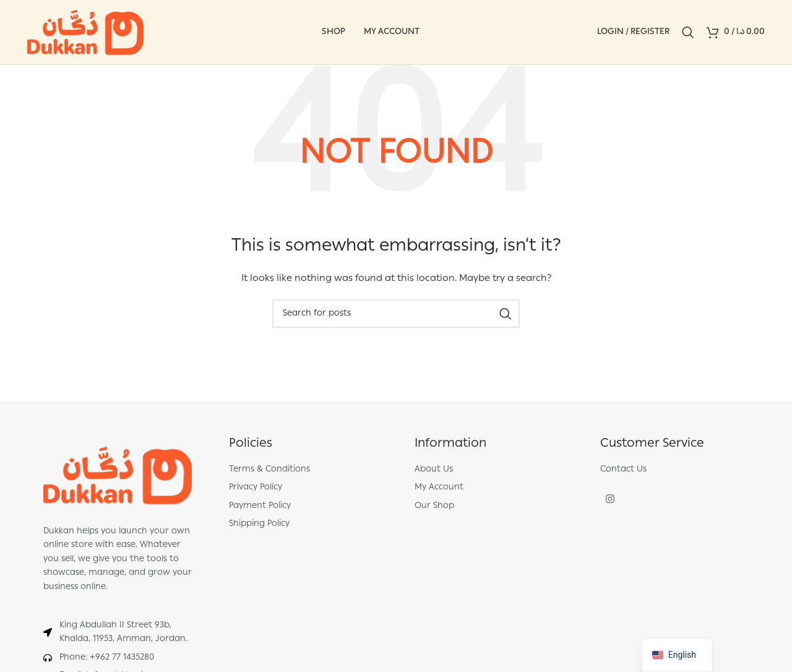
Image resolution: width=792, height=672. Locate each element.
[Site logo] (85, 33)
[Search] (688, 32)
